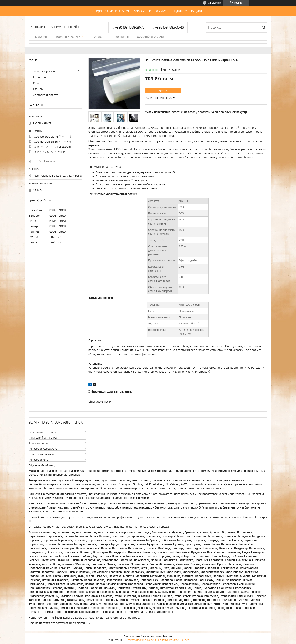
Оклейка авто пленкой (42, 432)
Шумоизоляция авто (41, 454)
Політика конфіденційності (174, 640)
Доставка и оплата (150, 37)
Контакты (122, 37)
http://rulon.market (45, 161)
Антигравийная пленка (43, 438)
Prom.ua (168, 636)
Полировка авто (38, 460)
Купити (163, 90)
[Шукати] (264, 28)
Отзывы (38, 89)
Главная (41, 37)
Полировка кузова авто (43, 449)
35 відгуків (214, 3)
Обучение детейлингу (42, 465)
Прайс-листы (42, 77)
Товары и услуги (68, 37)
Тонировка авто (38, 443)
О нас (98, 37)
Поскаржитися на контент (141, 640)
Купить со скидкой (188, 11)
